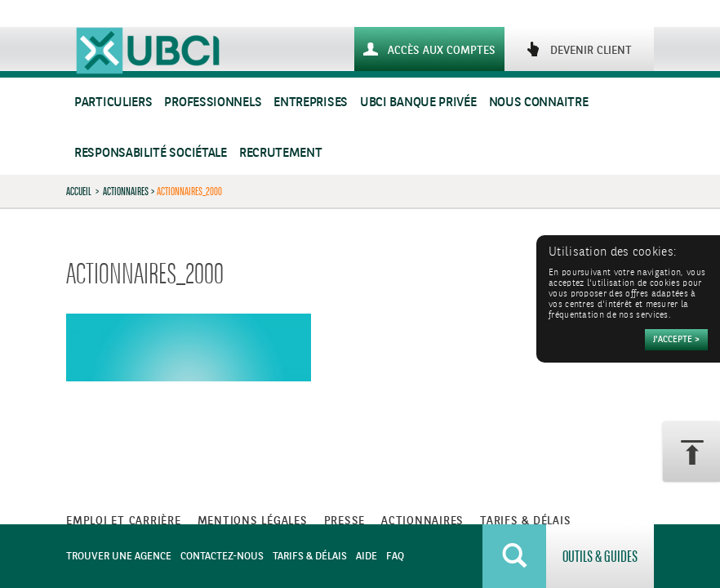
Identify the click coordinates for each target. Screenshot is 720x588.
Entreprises (311, 102)
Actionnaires (126, 191)
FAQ (395, 557)
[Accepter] (676, 340)
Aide (367, 557)
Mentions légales (253, 521)
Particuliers (113, 102)
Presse (345, 521)
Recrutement (281, 153)
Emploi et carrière (124, 521)
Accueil (79, 191)
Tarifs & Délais (310, 557)
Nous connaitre (539, 102)
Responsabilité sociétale (151, 153)
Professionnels (213, 102)
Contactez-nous (222, 557)
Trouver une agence (119, 557)
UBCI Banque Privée (418, 102)
